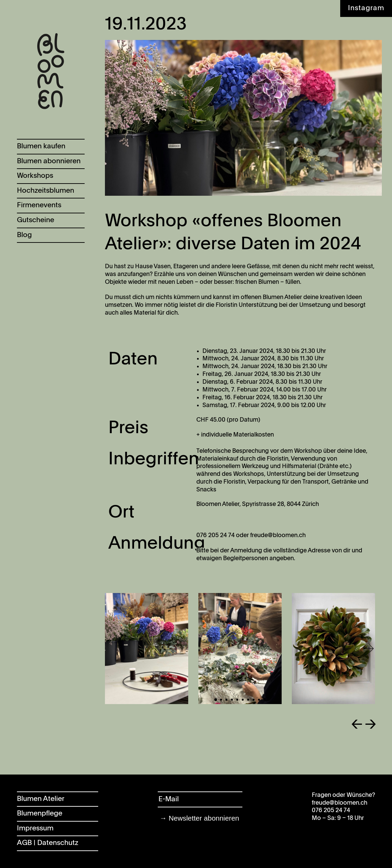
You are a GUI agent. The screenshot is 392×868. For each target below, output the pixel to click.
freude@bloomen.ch (340, 803)
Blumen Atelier (41, 799)
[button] (346, 649)
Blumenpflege (40, 814)
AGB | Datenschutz (48, 843)
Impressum (35, 829)
